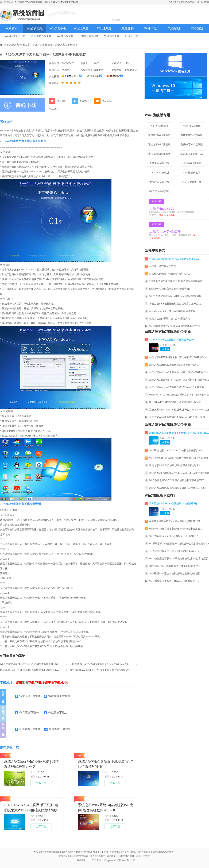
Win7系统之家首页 (176, 2)
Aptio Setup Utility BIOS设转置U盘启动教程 (172, 311)
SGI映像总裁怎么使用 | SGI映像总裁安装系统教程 (176, 281)
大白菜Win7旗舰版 (192, 163)
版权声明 (81, 860)
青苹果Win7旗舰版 (159, 163)
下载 (167, 349)
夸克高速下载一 (27, 713)
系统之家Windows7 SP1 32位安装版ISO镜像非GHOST (178, 488)
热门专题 (205, 2)
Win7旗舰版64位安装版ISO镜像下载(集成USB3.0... (176, 536)
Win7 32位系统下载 (41, 36)
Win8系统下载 (112, 36)
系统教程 (127, 28)
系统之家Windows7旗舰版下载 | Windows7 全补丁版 (177, 387)
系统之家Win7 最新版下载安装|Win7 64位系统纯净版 (105, 764)
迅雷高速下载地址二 (57, 697)
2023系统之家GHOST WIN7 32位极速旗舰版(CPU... (176, 451)
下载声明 (96, 860)
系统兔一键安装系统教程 (162, 266)
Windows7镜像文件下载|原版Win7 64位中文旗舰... (175, 529)
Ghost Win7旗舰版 (159, 173)
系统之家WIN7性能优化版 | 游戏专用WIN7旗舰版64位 (178, 357)
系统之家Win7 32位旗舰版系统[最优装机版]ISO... (175, 465)
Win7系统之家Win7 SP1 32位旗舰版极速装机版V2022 (177, 480)
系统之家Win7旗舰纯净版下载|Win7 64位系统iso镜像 (177, 417)
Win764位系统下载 (15, 36)
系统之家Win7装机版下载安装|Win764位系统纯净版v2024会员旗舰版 (46, 646)
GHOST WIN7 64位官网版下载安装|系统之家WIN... (176, 402)
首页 (35, 45)
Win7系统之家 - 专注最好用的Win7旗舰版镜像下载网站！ (26, 2)
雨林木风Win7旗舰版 (192, 135)
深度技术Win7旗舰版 (159, 135)
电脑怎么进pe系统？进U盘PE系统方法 (170, 319)
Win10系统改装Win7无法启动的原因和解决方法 (175, 326)
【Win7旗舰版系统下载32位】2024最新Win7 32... (175, 551)
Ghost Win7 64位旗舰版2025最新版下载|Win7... (174, 340)
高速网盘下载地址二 (58, 730)
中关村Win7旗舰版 (159, 182)
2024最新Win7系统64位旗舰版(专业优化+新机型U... (177, 574)
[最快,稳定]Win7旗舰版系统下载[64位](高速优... (175, 566)
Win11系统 (104, 28)
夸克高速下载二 (56, 713)
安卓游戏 (197, 28)
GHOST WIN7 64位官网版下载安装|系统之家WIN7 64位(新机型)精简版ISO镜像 (31, 808)
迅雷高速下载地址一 (28, 697)
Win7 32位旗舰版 (192, 126)
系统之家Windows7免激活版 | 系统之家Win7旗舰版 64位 (179, 372)
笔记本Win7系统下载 (192, 154)
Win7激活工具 (193, 2)
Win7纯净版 (58, 28)
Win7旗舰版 (35, 28)
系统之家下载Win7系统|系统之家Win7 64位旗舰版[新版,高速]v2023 (45, 641)
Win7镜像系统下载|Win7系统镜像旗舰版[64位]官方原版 (179, 559)
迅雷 (25, 683)
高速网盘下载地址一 (28, 730)
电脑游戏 (174, 28)
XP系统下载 (131, 36)
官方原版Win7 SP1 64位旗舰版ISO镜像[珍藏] (173, 504)
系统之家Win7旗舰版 (66, 45)
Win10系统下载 (65, 36)
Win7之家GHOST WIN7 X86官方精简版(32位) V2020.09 (178, 458)
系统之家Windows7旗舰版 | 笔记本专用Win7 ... (174, 365)
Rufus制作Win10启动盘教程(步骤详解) (169, 289)
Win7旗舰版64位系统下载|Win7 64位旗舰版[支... (175, 581)
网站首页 (12, 28)
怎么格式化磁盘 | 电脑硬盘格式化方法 (169, 274)
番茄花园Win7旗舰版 (159, 154)
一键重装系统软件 (89, 36)
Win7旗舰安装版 (192, 173)
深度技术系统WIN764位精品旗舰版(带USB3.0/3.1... (176, 521)
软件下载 (151, 28)
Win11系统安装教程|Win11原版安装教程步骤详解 (175, 296)
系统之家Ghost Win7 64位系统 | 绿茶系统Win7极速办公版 (31, 764)
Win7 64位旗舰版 (159, 126)
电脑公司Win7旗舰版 (192, 144)
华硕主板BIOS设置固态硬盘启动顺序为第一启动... (176, 304)
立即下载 (41, 783)
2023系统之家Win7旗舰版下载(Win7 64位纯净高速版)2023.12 (179, 433)
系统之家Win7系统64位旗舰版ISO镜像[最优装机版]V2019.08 (105, 808)
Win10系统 (81, 28)
